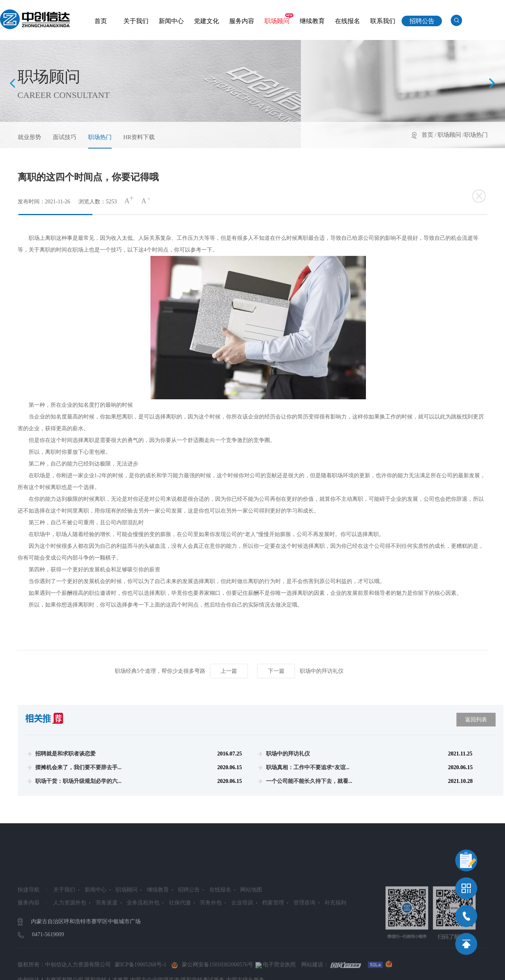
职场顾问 (277, 21)
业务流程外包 (143, 925)
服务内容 (242, 21)
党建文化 (206, 21)
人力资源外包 (70, 925)
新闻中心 (171, 21)
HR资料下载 (139, 137)
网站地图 (251, 912)
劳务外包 (211, 925)
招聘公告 (422, 21)
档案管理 (273, 925)
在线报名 (348, 21)
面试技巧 (65, 137)
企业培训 (242, 925)
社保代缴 (180, 925)
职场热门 (100, 137)
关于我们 (136, 21)
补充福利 (335, 925)
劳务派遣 (107, 925)
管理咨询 (304, 925)
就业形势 (29, 137)
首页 (101, 21)
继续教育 (312, 21)
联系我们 (383, 21)
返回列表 (476, 720)
